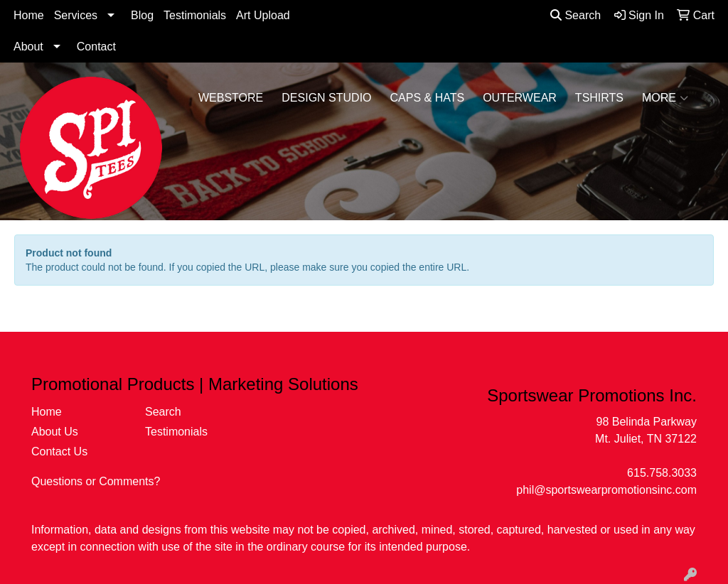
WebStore (231, 98)
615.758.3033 (662, 473)
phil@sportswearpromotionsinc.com (606, 490)
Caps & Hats (428, 98)
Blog (142, 15)
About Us (55, 432)
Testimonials (195, 15)
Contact (96, 47)
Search (576, 15)
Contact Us (59, 451)
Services (76, 15)
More (665, 98)
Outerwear (520, 98)
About (28, 47)
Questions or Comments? (96, 481)
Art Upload (263, 15)
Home (29, 15)
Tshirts (599, 98)
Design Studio (326, 98)
